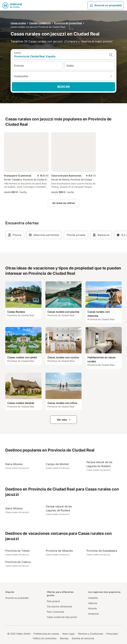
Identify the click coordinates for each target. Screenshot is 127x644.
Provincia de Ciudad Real (68, 23)
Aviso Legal (68, 634)
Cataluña (93, 598)
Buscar (64, 87)
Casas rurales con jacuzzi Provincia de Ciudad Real (38, 27)
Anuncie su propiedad (106, 5)
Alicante (92, 608)
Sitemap (64, 638)
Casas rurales (18, 23)
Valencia (93, 603)
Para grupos (53, 601)
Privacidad (112, 634)
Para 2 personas (55, 612)
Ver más (64, 420)
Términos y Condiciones (90, 634)
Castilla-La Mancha (40, 23)
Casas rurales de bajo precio (62, 617)
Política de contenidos (45, 638)
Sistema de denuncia (83, 638)
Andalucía (93, 614)
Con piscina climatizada (59, 606)
